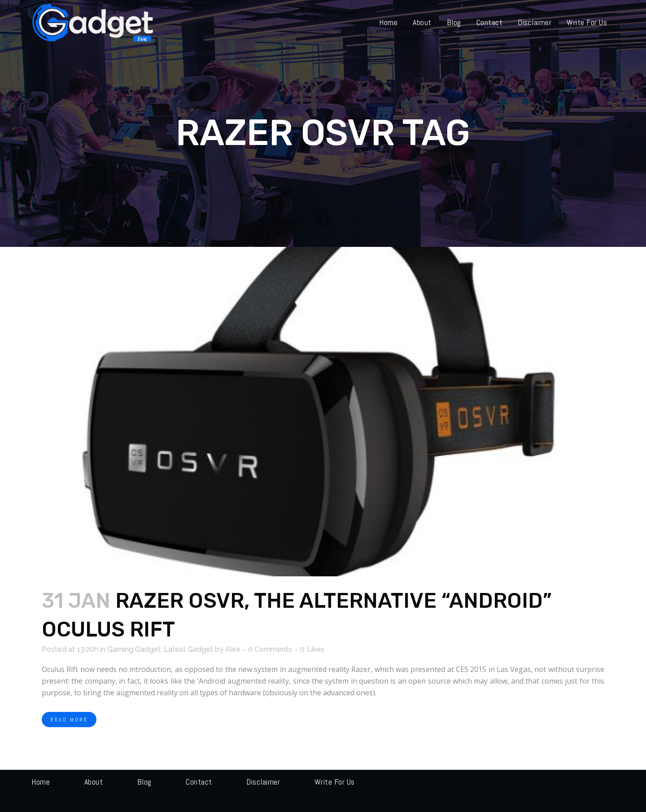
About (94, 782)
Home (41, 782)
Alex (233, 649)
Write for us (335, 782)
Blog (144, 782)
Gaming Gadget (134, 649)
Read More (69, 720)
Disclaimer (263, 782)
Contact (199, 782)
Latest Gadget (188, 649)
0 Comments (270, 649)
